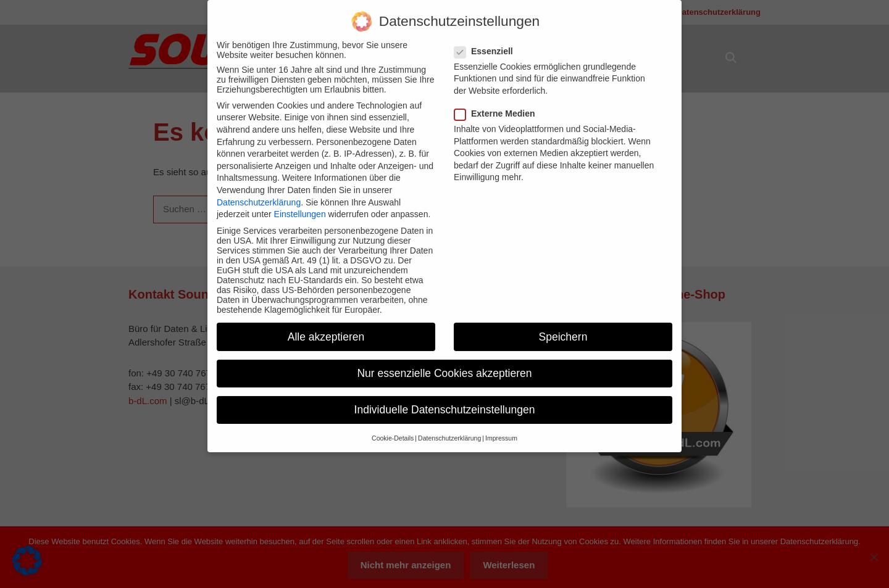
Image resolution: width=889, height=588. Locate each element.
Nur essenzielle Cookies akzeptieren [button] (444, 364)
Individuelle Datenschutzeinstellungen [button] (445, 400)
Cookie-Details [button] (393, 429)
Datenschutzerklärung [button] (449, 429)
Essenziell (487, 42)
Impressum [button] (501, 429)
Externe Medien (498, 104)
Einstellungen (300, 205)
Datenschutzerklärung (259, 193)
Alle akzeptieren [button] (326, 328)
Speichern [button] (563, 328)
